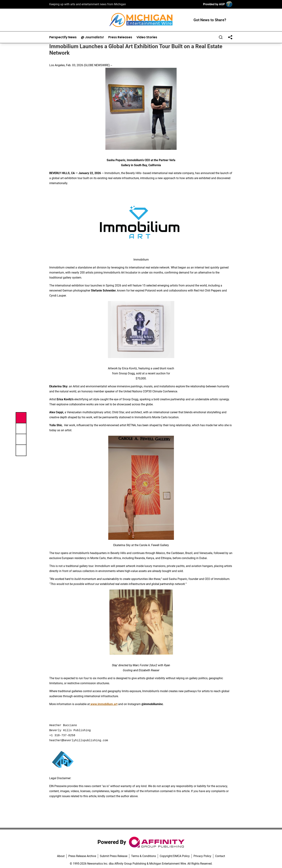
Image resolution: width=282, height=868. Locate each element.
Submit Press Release (114, 856)
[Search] (221, 37)
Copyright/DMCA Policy (175, 856)
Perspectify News (63, 37)
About (61, 856)
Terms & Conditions (144, 856)
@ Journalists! (92, 37)
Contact (220, 856)
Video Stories (147, 37)
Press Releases (120, 37)
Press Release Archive (82, 856)
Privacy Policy (202, 856)
